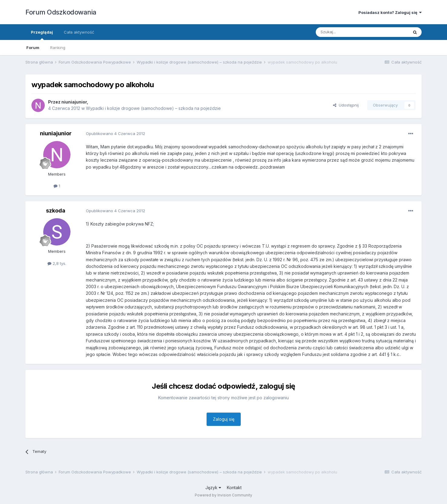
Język (213, 488)
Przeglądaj (42, 35)
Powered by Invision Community (223, 495)
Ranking (58, 48)
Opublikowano (116, 133)
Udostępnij (346, 105)
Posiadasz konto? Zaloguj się (390, 12)
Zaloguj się (224, 419)
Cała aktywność (79, 32)
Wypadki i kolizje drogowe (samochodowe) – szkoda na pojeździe (153, 108)
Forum (33, 48)
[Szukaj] (347, 32)
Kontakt (234, 488)
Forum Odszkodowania (61, 12)
